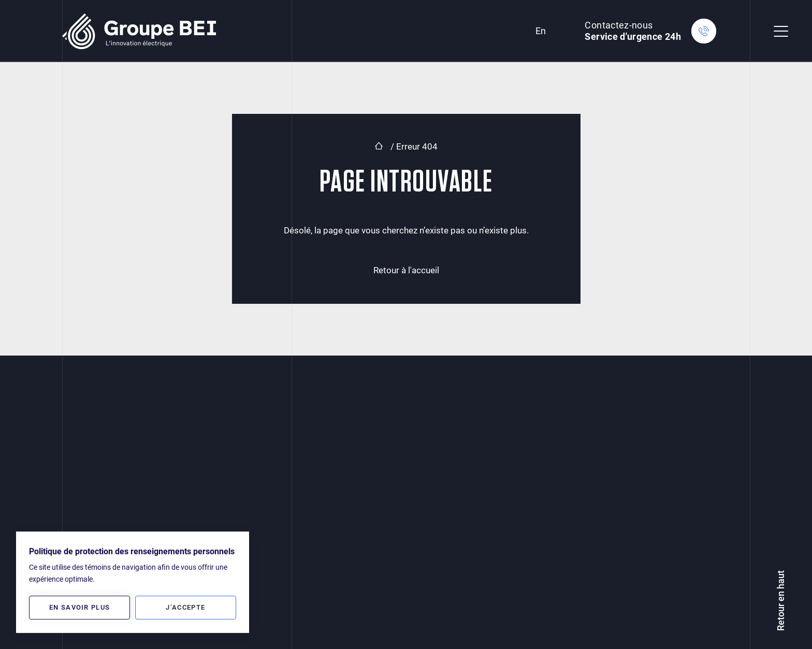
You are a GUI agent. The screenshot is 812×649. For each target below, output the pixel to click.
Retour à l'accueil (406, 270)
